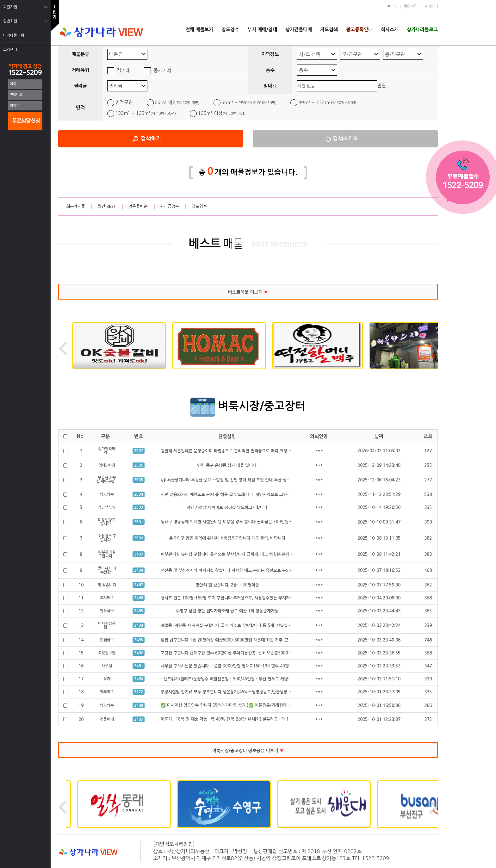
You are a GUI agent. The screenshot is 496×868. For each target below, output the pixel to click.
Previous (63, 348)
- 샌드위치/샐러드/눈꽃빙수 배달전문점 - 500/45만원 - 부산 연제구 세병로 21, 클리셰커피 (240, 679)
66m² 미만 (177, 102)
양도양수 (230, 30)
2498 (139, 570)
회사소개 (390, 30)
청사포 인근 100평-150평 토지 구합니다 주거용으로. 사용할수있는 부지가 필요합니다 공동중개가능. (248, 598)
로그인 (392, 6)
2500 (139, 538)
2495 (139, 611)
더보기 (248, 292)
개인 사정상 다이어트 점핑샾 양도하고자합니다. (227, 508)
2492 (139, 653)
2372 (139, 692)
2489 (139, 719)
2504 (139, 494)
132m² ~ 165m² (146, 113)
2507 (139, 451)
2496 (139, 598)
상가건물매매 (299, 30)
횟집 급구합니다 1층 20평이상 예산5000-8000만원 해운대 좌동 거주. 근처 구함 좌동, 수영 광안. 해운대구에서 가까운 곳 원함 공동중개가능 (283, 640)
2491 (139, 666)
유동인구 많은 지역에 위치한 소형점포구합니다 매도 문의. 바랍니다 (227, 538)
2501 (139, 522)
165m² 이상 (222, 113)
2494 (139, 625)
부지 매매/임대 (262, 30)
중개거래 (162, 70)
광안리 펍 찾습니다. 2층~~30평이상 (227, 585)
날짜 (379, 436)
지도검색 (329, 30)
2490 (139, 679)
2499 (139, 554)
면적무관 (124, 102)
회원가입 (411, 6)
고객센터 (431, 6)
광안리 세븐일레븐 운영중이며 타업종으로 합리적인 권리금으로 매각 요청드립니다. (232, 451)
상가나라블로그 (422, 30)
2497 (139, 585)
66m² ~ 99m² (249, 102)
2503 (139, 507)
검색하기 (151, 139)
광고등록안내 (359, 30)
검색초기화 (345, 139)
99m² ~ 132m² (327, 102)
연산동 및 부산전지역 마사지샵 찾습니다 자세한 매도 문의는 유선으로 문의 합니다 (232, 570)
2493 (139, 640)
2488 (139, 705)
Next (433, 348)
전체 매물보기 (199, 30)
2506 (139, 465)
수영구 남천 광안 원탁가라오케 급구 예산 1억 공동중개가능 (227, 611)
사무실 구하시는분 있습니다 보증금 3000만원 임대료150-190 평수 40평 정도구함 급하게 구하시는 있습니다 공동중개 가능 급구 (273, 666)
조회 (428, 436)
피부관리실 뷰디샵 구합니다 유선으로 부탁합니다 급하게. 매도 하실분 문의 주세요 (231, 554)
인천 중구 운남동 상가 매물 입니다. (227, 465)
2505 (139, 480)
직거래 (123, 70)
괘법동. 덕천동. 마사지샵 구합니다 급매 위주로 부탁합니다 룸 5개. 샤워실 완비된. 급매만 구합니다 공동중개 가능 (258, 626)
